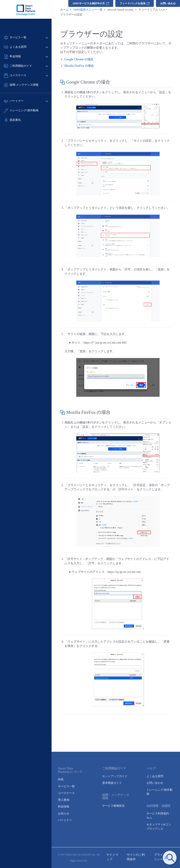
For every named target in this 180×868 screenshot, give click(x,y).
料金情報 (64, 807)
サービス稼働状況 (113, 806)
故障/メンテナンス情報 (24, 85)
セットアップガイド (115, 776)
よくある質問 (155, 776)
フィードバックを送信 (135, 3)
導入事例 (64, 800)
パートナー (65, 820)
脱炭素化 (15, 120)
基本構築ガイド (112, 783)
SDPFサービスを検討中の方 (91, 3)
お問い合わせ (168, 3)
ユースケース (66, 793)
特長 (61, 779)
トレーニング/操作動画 (24, 110)
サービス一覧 (66, 786)
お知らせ (64, 813)
